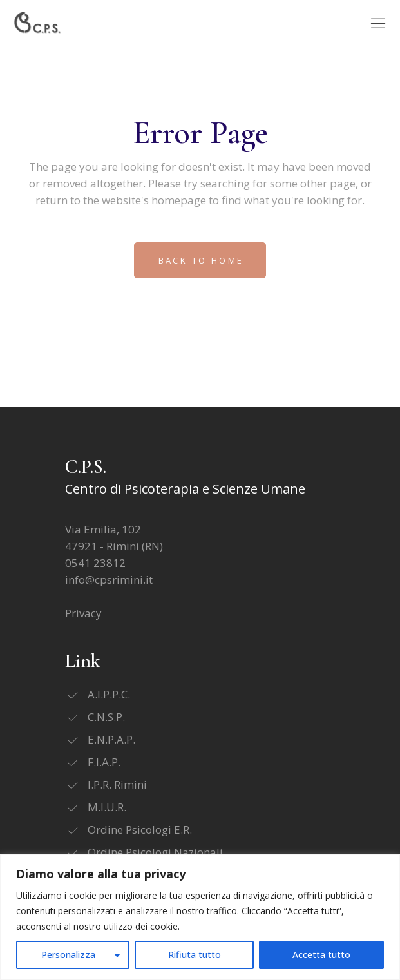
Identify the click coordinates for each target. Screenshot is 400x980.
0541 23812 (95, 563)
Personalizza (68, 955)
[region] (200, 917)
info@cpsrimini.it (109, 580)
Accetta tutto (321, 955)
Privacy (83, 613)
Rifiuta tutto (195, 955)
